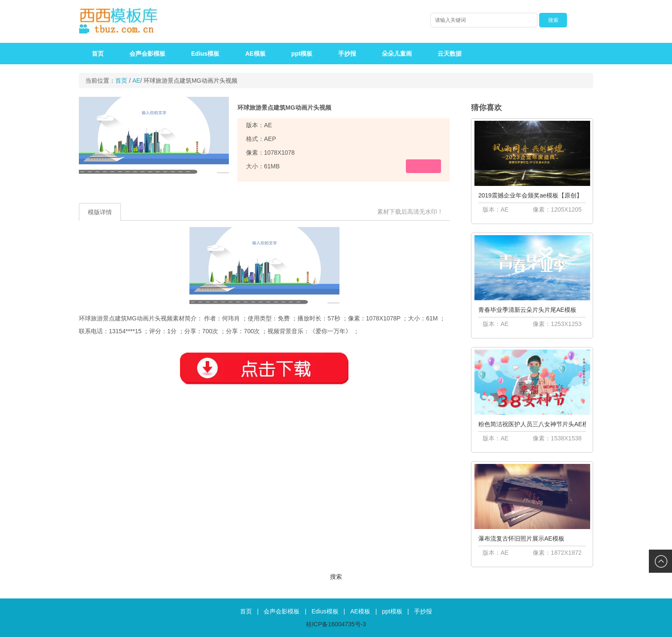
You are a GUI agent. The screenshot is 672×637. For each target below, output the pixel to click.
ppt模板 (302, 54)
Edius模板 (205, 54)
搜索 (336, 577)
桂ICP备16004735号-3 (336, 624)
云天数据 (450, 54)
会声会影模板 (147, 54)
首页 (98, 54)
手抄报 (347, 54)
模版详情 (100, 212)
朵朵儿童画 (397, 54)
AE (136, 81)
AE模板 (255, 54)
